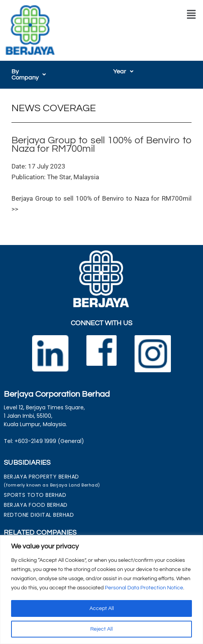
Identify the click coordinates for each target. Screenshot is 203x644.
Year (123, 71)
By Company (33, 71)
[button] (191, 15)
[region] (101, 590)
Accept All (102, 608)
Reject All (101, 629)
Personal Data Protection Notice (144, 588)
